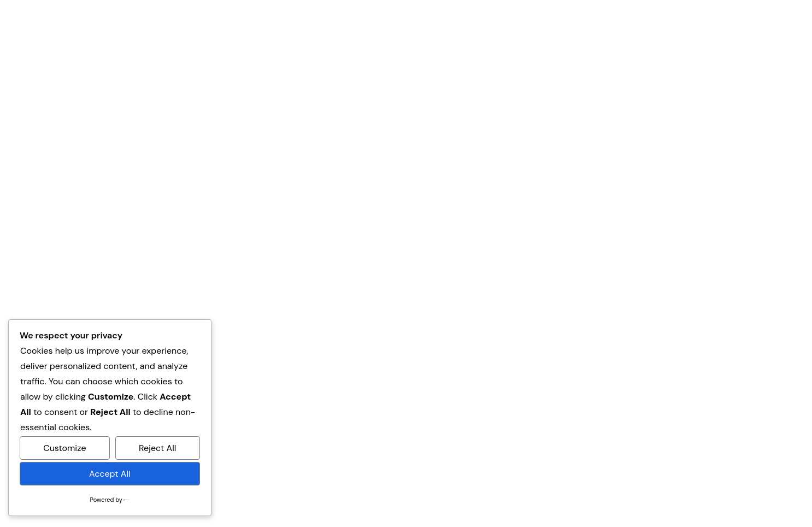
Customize (64, 448)
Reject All (157, 448)
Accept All (110, 474)
